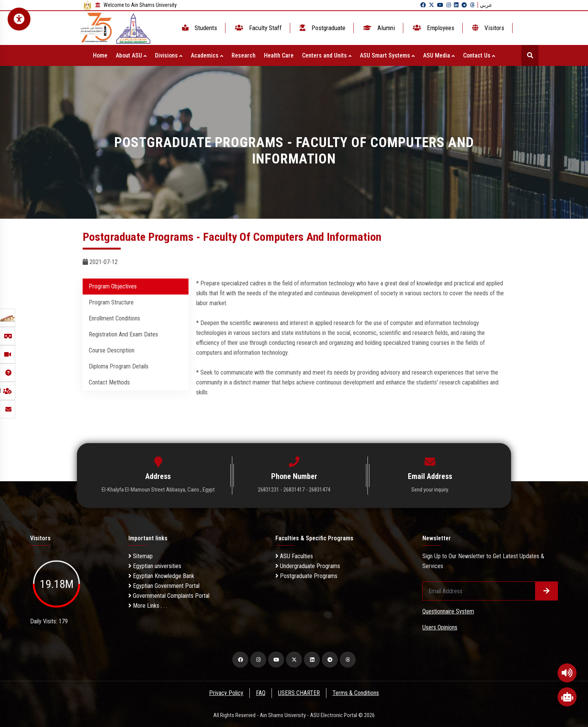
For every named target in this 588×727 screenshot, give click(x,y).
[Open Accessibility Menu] (19, 19)
